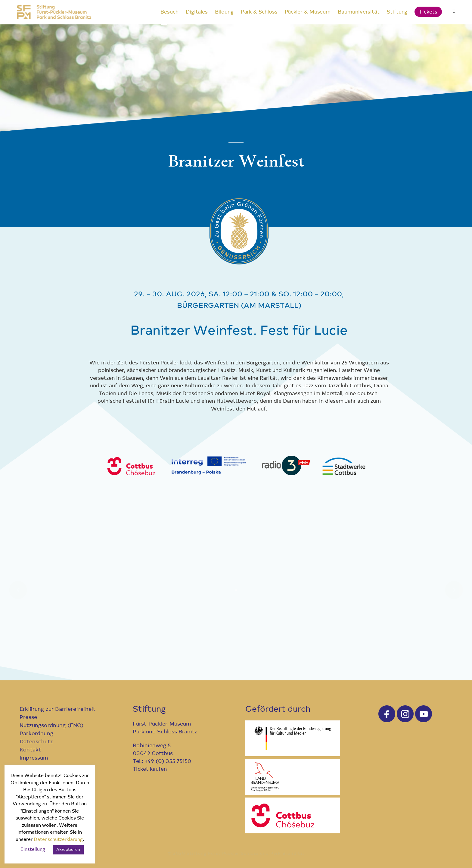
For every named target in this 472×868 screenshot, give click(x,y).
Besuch (169, 12)
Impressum (34, 758)
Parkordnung (36, 734)
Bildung (224, 12)
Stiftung (397, 12)
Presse (28, 718)
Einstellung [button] (33, 850)
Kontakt (30, 750)
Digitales (197, 12)
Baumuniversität (359, 12)
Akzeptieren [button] (68, 850)
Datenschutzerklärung (58, 840)
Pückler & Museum (308, 12)
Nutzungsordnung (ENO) (52, 726)
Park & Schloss (259, 12)
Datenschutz (36, 742)
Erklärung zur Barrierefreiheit (57, 709)
